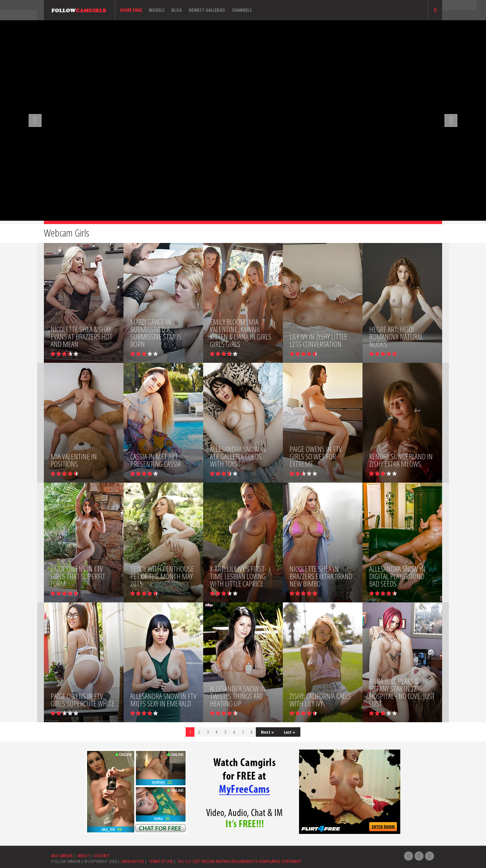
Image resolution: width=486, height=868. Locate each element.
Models (157, 10)
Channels (242, 10)
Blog (177, 10)
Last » (290, 732)
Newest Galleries (207, 10)
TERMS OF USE (161, 862)
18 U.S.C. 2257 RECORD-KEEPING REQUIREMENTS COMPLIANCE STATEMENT (239, 862)
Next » (267, 732)
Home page (131, 10)
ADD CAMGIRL (62, 856)
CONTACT (102, 856)
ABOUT (84, 856)
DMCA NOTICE (133, 862)
